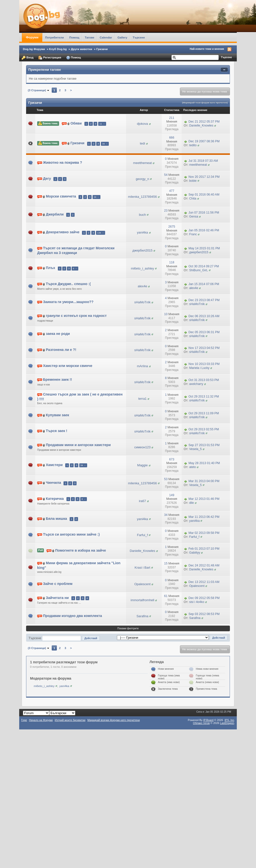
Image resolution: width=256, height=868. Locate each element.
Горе (24, 720)
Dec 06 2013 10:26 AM (204, 316)
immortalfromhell (143, 600)
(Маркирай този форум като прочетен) (205, 102)
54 (166, 175)
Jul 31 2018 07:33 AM (203, 161)
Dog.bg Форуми (34, 49)
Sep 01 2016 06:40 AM (204, 195)
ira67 (142, 501)
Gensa (193, 217)
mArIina (142, 366)
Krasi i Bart (143, 568)
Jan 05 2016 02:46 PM (204, 231)
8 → (84, 499)
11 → (102, 124)
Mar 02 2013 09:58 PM (204, 533)
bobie (193, 181)
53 (166, 479)
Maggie (142, 465)
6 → (75, 269)
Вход (28, 58)
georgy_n (143, 179)
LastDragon (227, 723)
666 (172, 138)
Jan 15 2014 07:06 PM (204, 284)
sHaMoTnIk (142, 302)
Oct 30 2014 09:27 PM (204, 266)
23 (166, 211)
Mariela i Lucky (199, 368)
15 (166, 563)
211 (172, 118)
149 (172, 495)
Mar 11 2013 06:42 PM (204, 517)
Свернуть (224, 70)
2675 (172, 227)
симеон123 (143, 447)
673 (172, 459)
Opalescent (143, 584)
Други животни (81, 49)
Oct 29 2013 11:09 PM (204, 413)
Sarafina (142, 616)
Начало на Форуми (41, 720)
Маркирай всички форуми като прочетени (114, 720)
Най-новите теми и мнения (207, 49)
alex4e (142, 286)
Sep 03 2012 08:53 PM (204, 614)
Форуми (32, 37)
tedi (142, 143)
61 (166, 596)
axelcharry (196, 384)
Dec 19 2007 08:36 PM (204, 142)
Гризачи (102, 49)
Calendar (106, 37)
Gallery (122, 37)
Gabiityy (195, 553)
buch (143, 215)
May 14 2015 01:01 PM (204, 248)
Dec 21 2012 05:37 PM (204, 122)
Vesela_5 (195, 449)
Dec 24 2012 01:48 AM (204, 565)
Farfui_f (143, 535)
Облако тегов (201, 723)
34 (166, 515)
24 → (96, 197)
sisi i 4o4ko (197, 602)
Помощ (74, 37)
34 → (105, 144)
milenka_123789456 (142, 197)
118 (172, 262)
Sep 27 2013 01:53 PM (204, 445)
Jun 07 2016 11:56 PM (204, 213)
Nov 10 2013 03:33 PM (204, 364)
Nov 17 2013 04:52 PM (204, 348)
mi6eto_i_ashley (143, 268)
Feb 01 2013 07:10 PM (204, 549)
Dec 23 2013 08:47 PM (204, 300)
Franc (193, 234)
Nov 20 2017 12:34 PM (204, 177)
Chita (193, 199)
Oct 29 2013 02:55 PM (204, 429)
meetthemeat (143, 163)
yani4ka (142, 232)
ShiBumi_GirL (198, 270)
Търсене (139, 37)
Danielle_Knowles (201, 126)
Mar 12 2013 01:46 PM (204, 499)
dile (191, 503)
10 (166, 314)
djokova (142, 124)
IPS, (229, 720)
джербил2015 (143, 250)
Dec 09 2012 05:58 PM (204, 598)
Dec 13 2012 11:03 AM (204, 582)
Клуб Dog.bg (58, 49)
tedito (193, 145)
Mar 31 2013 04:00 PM (204, 481)
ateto (192, 467)
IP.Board (208, 720)
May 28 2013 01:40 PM (204, 463)
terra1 (143, 399)
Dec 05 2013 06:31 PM (204, 332)
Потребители (54, 37)
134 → (101, 233)
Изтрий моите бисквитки (70, 720)
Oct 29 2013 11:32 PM (204, 397)
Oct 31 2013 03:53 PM (204, 380)
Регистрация (50, 58)
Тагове (89, 37)
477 (172, 191)
